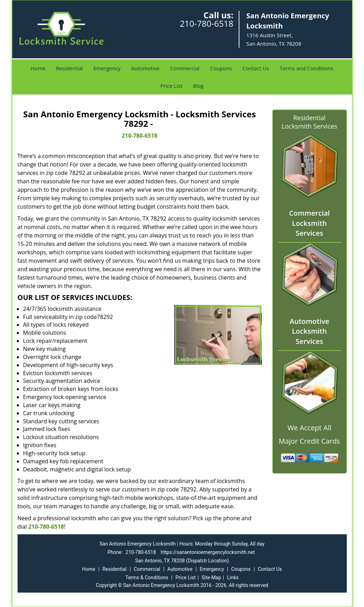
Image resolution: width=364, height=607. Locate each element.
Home (38, 68)
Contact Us (256, 68)
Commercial (185, 68)
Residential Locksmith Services (309, 122)
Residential (69, 68)
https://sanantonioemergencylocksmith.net (208, 552)
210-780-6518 (207, 23)
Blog (198, 86)
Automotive (145, 68)
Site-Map (211, 577)
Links (233, 577)
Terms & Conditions (147, 577)
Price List (171, 86)
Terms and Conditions (306, 68)
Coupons (221, 68)
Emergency (107, 68)
